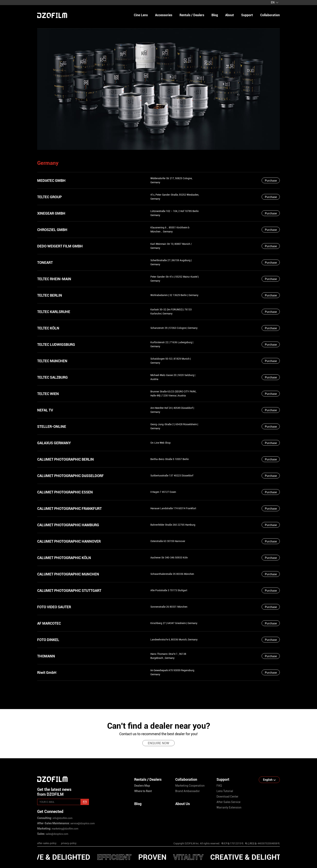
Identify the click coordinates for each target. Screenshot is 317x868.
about (230, 15)
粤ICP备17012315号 (232, 844)
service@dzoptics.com (82, 823)
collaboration (270, 15)
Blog (138, 804)
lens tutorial (225, 791)
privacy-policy (69, 843)
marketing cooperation (190, 786)
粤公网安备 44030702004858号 (262, 844)
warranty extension (229, 807)
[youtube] (237, 832)
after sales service (228, 802)
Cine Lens (141, 15)
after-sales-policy (47, 843)
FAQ (219, 786)
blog (215, 15)
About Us (183, 804)
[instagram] (224, 832)
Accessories (164, 15)
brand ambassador (188, 791)
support (247, 15)
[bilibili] (275, 832)
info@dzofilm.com (62, 818)
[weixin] (262, 832)
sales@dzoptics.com (57, 834)
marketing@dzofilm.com (65, 829)
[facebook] (249, 832)
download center (227, 797)
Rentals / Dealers (192, 15)
